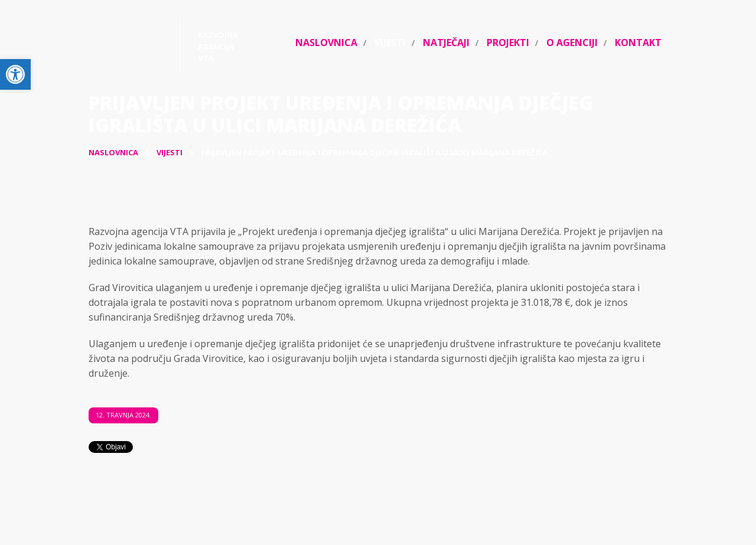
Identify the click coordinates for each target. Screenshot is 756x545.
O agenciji (572, 43)
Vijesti (390, 43)
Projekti (508, 43)
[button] (15, 74)
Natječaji (446, 43)
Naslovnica (326, 43)
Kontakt (638, 43)
